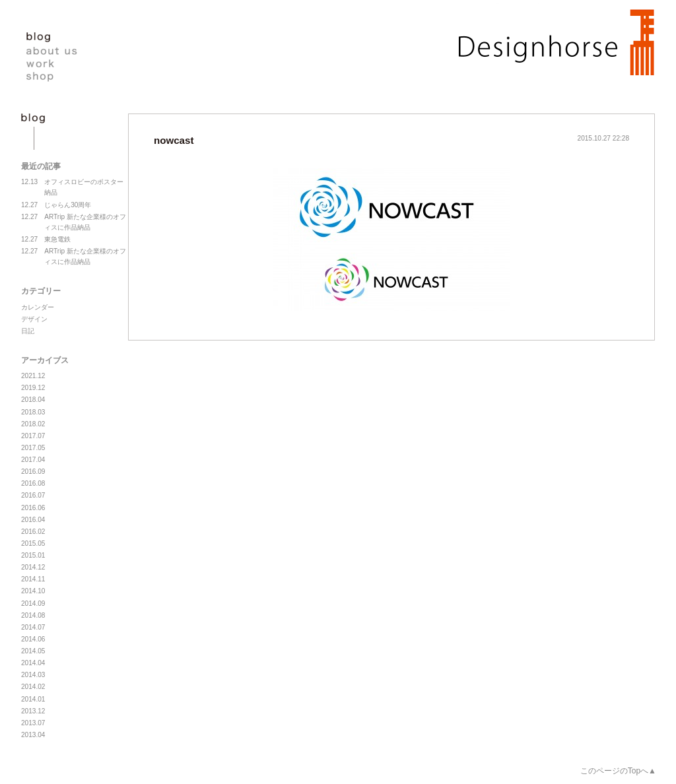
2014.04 (33, 663)
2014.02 (33, 687)
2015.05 (33, 543)
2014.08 (33, 615)
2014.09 (33, 604)
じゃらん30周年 (56, 205)
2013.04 (33, 735)
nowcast (174, 140)
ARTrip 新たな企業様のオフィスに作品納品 (74, 221)
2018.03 (33, 412)
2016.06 (33, 508)
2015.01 (33, 555)
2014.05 (33, 651)
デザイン (34, 319)
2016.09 (33, 472)
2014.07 (33, 627)
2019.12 (33, 388)
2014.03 (33, 675)
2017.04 (33, 460)
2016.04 (33, 520)
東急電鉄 (46, 240)
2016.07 (33, 495)
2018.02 (33, 424)
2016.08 (33, 483)
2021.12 (33, 376)
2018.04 (33, 400)
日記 (28, 331)
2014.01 (33, 699)
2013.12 (33, 711)
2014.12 (33, 567)
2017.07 (33, 436)
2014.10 (33, 591)
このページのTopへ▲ (618, 771)
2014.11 (33, 579)
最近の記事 (41, 166)
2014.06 (33, 639)
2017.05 (33, 448)
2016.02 (33, 532)
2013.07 (33, 723)
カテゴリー (41, 291)
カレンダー (38, 307)
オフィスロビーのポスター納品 (72, 186)
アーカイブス (45, 360)
